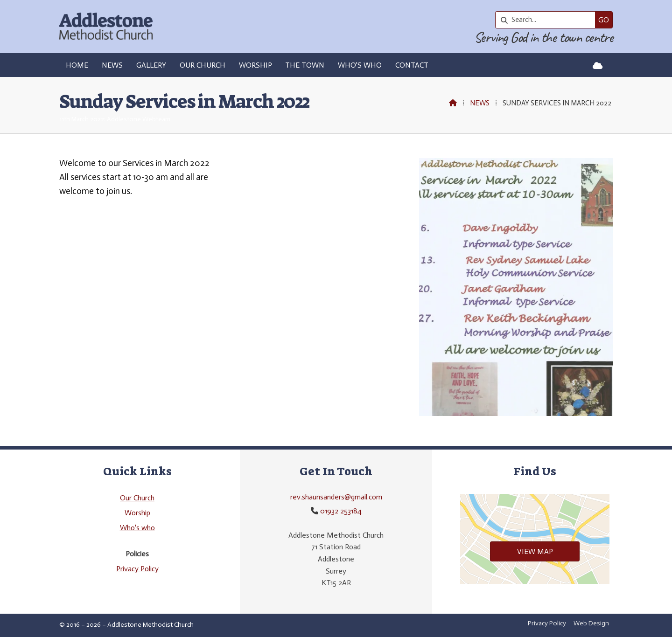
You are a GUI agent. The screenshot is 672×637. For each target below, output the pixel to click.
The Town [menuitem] (305, 65)
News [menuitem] (112, 65)
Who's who (137, 528)
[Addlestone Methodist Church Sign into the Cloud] (598, 66)
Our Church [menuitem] (203, 65)
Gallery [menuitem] (151, 65)
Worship (137, 513)
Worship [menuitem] (255, 65)
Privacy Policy (137, 569)
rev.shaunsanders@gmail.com (336, 497)
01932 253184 (341, 511)
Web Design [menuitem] (591, 623)
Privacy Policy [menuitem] (547, 623)
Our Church (137, 498)
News (480, 103)
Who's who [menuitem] (360, 65)
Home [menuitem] (77, 65)
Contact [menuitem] (412, 65)
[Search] (548, 20)
